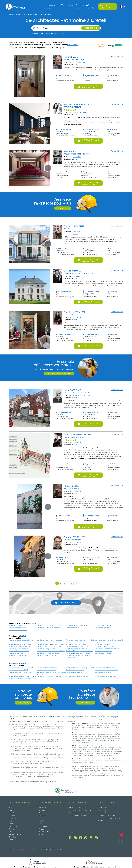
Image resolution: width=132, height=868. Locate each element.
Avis (73, 5)
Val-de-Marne (32, 14)
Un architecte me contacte (50, 7)
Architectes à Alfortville (16, 625)
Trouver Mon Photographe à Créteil (26, 867)
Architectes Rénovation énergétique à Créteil (80, 668)
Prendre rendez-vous (59, 373)
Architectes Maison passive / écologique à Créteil (50, 641)
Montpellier (13, 840)
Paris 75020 (77, 157)
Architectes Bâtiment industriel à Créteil (50, 653)
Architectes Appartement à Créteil (77, 649)
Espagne (42, 816)
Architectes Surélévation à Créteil (105, 668)
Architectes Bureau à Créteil (103, 651)
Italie (40, 824)
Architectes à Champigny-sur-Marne (49, 625)
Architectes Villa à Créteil (102, 644)
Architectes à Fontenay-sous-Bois (77, 625)
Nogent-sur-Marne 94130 (81, 396)
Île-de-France (21, 14)
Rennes (11, 829)
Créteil (75, 64)
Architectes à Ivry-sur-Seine (103, 625)
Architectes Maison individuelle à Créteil (21, 640)
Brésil (40, 813)
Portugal (42, 829)
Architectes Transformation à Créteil (20, 672)
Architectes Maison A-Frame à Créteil (49, 647)
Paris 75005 (77, 542)
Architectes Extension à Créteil (18, 670)
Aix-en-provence (15, 834)
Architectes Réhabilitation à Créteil (105, 676)
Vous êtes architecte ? (105, 7)
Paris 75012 (76, 276)
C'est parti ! (85, 703)
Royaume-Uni (44, 832)
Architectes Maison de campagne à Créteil (51, 644)
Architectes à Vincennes (102, 628)
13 (71, 583)
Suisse (41, 834)
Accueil (12, 14)
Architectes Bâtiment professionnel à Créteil (80, 651)
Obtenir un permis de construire (80, 810)
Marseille (12, 813)
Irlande (41, 821)
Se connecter (90, 7)
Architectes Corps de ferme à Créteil (77, 647)
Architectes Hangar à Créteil (17, 653)
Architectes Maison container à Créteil (21, 647)
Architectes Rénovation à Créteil (47, 668)
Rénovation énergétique (77, 813)
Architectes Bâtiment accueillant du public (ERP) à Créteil (79, 656)
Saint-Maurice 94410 (80, 62)
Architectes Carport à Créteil (104, 647)
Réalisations (65, 5)
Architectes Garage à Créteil (46, 649)
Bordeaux (12, 818)
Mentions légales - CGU (107, 816)
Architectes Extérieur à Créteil (18, 655)
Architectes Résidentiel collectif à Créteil (107, 649)
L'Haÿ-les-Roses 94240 (81, 112)
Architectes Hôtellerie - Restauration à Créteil (51, 651)
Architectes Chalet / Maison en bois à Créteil (80, 640)
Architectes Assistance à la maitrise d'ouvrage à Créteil (52, 673)
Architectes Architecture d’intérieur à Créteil (22, 676)
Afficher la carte (66, 603)
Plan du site (103, 813)
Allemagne (42, 807)
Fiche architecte (117, 56)
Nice (10, 821)
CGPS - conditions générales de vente (110, 819)
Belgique (42, 810)
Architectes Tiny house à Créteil (76, 644)
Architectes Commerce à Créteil (19, 651)
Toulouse (12, 816)
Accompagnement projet (78, 816)
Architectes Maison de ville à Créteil (20, 644)
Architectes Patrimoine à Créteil (47, 655)
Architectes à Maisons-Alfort (18, 628)
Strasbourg (13, 826)
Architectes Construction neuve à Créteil (21, 668)
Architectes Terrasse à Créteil (75, 670)
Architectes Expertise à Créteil (47, 670)
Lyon (11, 810)
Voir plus (62, 34)
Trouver (63, 208)
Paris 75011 (76, 232)
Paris (10, 807)
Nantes (11, 824)
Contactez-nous (80, 7)
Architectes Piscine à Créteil (75, 672)
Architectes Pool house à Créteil (19, 649)
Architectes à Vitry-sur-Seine (18, 630)
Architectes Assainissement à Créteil (77, 676)
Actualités (102, 810)
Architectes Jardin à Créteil (103, 672)
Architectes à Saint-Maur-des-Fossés (49, 628)
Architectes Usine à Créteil (103, 653)
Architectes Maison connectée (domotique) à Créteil (109, 641)
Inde (40, 818)
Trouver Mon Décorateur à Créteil (85, 867)
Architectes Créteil (45, 14)
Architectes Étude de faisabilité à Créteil (50, 676)
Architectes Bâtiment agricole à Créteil (78, 653)
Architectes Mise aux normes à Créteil (106, 670)
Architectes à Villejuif (72, 628)
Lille (10, 832)
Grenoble (12, 837)
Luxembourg (43, 826)
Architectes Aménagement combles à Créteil (23, 679)
